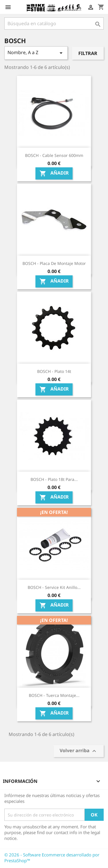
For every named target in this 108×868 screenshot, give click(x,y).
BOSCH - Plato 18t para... (54, 479)
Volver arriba (79, 751)
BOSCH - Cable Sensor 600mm (54, 155)
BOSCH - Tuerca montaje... (54, 695)
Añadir (54, 173)
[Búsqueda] (54, 23)
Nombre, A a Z (36, 53)
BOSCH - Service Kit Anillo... (54, 587)
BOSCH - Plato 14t (54, 371)
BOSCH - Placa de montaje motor (54, 263)
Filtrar (88, 53)
